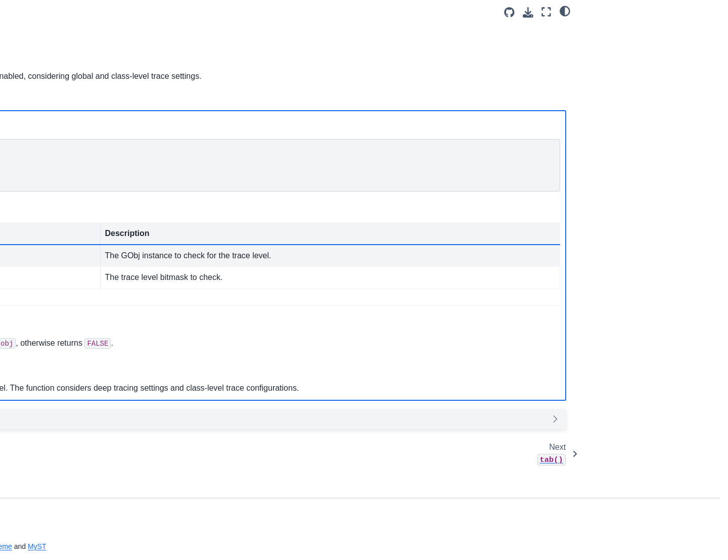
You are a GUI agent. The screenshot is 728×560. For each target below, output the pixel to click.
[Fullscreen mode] (546, 12)
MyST (303, 546)
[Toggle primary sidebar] (168, 12)
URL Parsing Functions (58, 334)
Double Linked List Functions (68, 163)
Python (236, 114)
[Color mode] (565, 11)
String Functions (48, 221)
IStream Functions (51, 382)
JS (201, 114)
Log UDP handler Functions (66, 472)
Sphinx (203, 546)
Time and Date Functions (62, 269)
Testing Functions (50, 504)
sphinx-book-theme (248, 546)
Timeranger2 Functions (58, 546)
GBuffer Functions (51, 147)
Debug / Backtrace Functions (68, 350)
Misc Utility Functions (55, 286)
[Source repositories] (509, 12)
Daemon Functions (52, 317)
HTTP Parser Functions (59, 366)
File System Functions (57, 205)
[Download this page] (528, 12)
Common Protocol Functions (67, 302)
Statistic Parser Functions (62, 456)
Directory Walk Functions (61, 253)
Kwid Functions (46, 424)
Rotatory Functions (52, 488)
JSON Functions (48, 238)
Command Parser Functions (66, 440)
